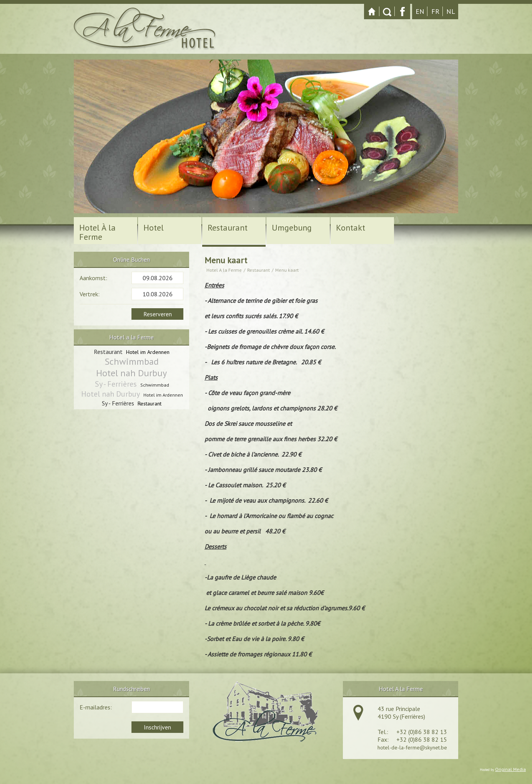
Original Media (510, 769)
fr (435, 11)
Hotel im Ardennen (148, 352)
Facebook (402, 12)
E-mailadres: (96, 707)
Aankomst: (93, 278)
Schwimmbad (132, 362)
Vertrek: (90, 294)
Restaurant (259, 270)
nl (451, 11)
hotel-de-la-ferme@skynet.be (412, 747)
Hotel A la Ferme (224, 270)
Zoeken (387, 12)
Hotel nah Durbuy (131, 373)
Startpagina (372, 12)
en (420, 11)
